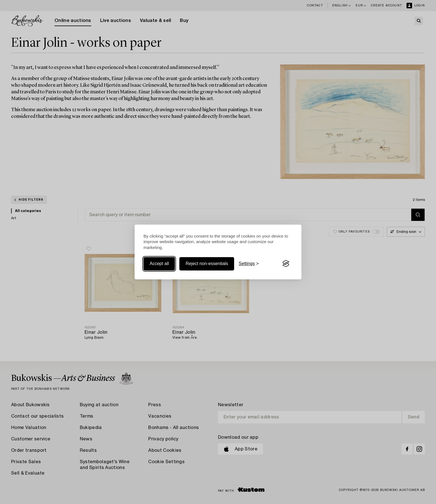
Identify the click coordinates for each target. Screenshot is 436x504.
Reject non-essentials (207, 264)
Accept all (159, 264)
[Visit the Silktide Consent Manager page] (286, 264)
